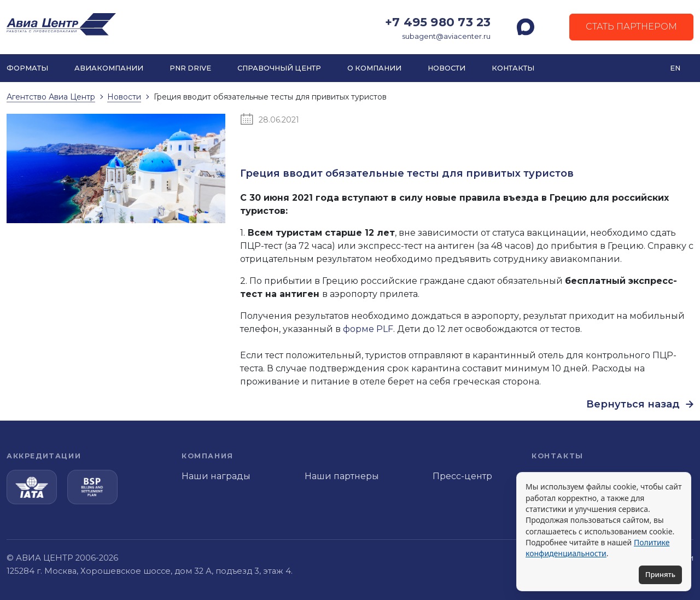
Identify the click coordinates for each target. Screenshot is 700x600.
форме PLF (368, 329)
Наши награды (216, 476)
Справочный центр (279, 68)
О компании (374, 68)
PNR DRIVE (190, 68)
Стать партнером (631, 27)
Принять (660, 574)
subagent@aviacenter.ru (446, 36)
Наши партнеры (342, 476)
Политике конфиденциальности (597, 548)
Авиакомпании (109, 68)
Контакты (513, 68)
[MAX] (526, 27)
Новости (447, 68)
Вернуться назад (640, 404)
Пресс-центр (462, 476)
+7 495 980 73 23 (438, 22)
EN (675, 68)
